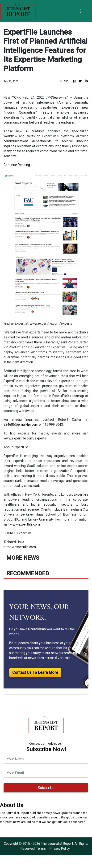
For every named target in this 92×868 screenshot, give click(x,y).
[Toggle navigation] (81, 11)
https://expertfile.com (20, 547)
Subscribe (46, 788)
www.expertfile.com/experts (25, 438)
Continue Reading (17, 165)
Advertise (54, 744)
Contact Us (37, 744)
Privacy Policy (60, 849)
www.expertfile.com (25, 524)
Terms (41, 849)
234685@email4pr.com (21, 425)
